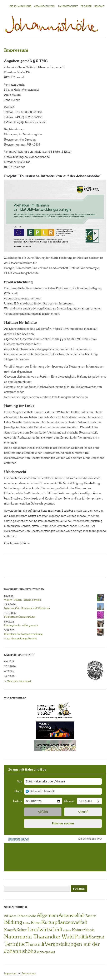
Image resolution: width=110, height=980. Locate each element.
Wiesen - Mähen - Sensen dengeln (22, 600)
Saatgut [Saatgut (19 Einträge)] (96, 937)
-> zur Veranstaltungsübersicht (21, 639)
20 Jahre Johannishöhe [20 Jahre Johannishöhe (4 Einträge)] (20, 916)
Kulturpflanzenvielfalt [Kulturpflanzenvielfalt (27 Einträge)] (64, 922)
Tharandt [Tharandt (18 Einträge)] (35, 944)
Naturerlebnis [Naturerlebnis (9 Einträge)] (83, 930)
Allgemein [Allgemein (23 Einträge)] (47, 915)
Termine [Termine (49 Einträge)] (14, 944)
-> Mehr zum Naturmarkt (18, 681)
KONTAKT (99, 6)
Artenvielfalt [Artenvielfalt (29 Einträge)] (72, 915)
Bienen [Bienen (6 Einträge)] (91, 916)
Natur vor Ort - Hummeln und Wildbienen (27, 608)
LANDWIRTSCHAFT (68, 6)
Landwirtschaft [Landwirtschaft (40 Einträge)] (45, 929)
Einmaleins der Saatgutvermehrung (23, 634)
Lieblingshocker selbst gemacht (21, 625)
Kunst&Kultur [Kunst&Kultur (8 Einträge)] (15, 930)
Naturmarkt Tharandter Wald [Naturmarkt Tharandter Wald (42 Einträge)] (39, 937)
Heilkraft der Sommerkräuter (20, 617)
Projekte (86, 6)
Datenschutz (29, 974)
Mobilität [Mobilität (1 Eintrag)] (67, 930)
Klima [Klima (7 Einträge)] (36, 923)
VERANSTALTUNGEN (45, 6)
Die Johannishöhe (20, 6)
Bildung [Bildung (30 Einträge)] (13, 922)
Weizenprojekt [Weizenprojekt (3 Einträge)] (46, 952)
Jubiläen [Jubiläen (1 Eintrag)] (27, 923)
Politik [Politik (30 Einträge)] (81, 937)
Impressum (10, 974)
